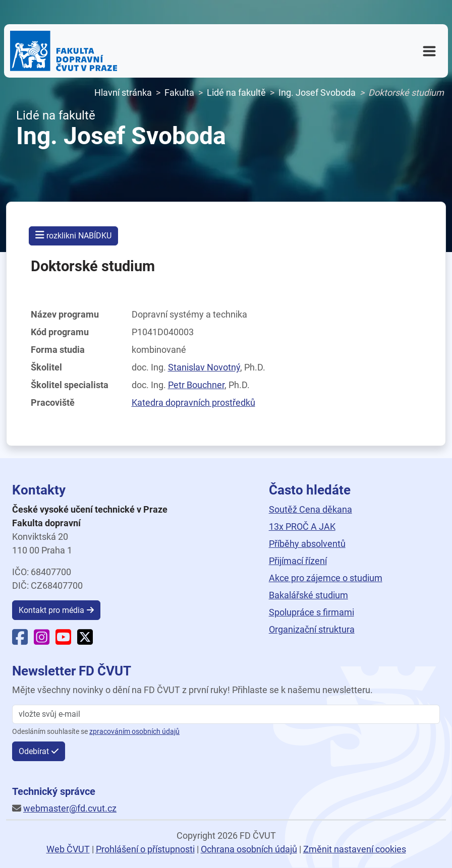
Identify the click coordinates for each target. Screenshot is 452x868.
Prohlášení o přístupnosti (145, 849)
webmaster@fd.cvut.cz (70, 808)
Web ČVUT (68, 849)
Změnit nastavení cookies (355, 849)
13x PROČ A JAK (302, 526)
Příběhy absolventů (307, 544)
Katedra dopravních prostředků (193, 402)
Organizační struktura (312, 629)
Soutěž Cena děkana (310, 509)
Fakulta (179, 92)
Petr (196, 385)
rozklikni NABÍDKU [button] (73, 235)
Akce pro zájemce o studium (326, 578)
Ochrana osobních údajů (249, 849)
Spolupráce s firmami (312, 612)
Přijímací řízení (298, 561)
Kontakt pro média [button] (51, 610)
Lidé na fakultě (236, 92)
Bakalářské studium (308, 595)
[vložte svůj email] (226, 714)
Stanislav (204, 367)
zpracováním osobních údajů (134, 732)
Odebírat (34, 751)
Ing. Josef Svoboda (317, 92)
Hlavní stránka (123, 92)
